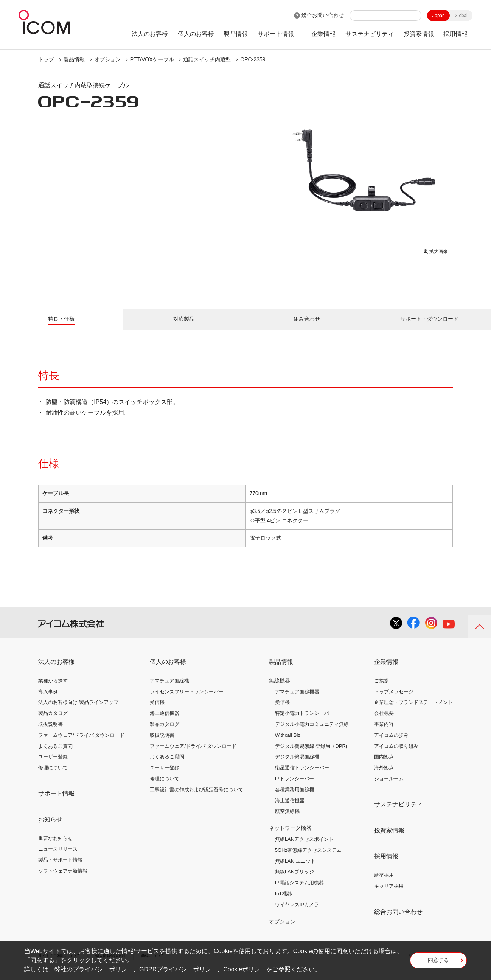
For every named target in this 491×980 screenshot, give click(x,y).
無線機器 (280, 689)
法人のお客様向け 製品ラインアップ (78, 711)
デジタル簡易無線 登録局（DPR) (311, 754)
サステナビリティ (370, 34)
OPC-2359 (253, 59)
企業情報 (323, 34)
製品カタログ (53, 722)
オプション (107, 59)
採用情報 (455, 34)
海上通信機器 (165, 722)
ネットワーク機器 (290, 837)
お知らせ (50, 828)
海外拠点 (384, 776)
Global (461, 16)
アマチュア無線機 (169, 689)
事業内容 (384, 733)
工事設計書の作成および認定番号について (197, 798)
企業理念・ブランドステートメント (413, 711)
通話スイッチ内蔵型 (207, 59)
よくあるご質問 (55, 754)
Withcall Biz (288, 744)
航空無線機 (287, 820)
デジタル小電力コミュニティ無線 (312, 733)
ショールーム (389, 787)
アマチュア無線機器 (297, 700)
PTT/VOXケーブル (152, 59)
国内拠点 (384, 765)
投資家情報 (419, 34)
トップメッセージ (394, 700)
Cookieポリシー (245, 969)
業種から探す (53, 689)
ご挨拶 (381, 689)
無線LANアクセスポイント (304, 848)
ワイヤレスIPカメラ (297, 913)
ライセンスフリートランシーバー (187, 700)
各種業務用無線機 (295, 798)
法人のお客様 (150, 34)
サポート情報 (276, 34)
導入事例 (48, 700)
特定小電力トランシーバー (305, 722)
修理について (53, 776)
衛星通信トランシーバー (302, 776)
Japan (438, 16)
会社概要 (384, 722)
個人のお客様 (196, 34)
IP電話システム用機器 (299, 891)
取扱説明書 (50, 733)
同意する (438, 963)
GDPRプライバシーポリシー (178, 969)
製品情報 (236, 34)
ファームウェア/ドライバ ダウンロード (81, 744)
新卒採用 (384, 884)
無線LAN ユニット (295, 869)
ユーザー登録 (53, 765)
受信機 (157, 711)
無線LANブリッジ (294, 880)
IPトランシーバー (294, 787)
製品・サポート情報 (60, 869)
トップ (46, 59)
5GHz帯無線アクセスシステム (308, 859)
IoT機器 (284, 902)
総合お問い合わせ (323, 15)
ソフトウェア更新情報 (63, 880)
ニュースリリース (58, 858)
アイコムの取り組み (396, 754)
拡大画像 (435, 250)
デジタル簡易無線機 (297, 765)
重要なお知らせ (55, 847)
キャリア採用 (389, 895)
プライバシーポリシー (103, 969)
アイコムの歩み (391, 744)
